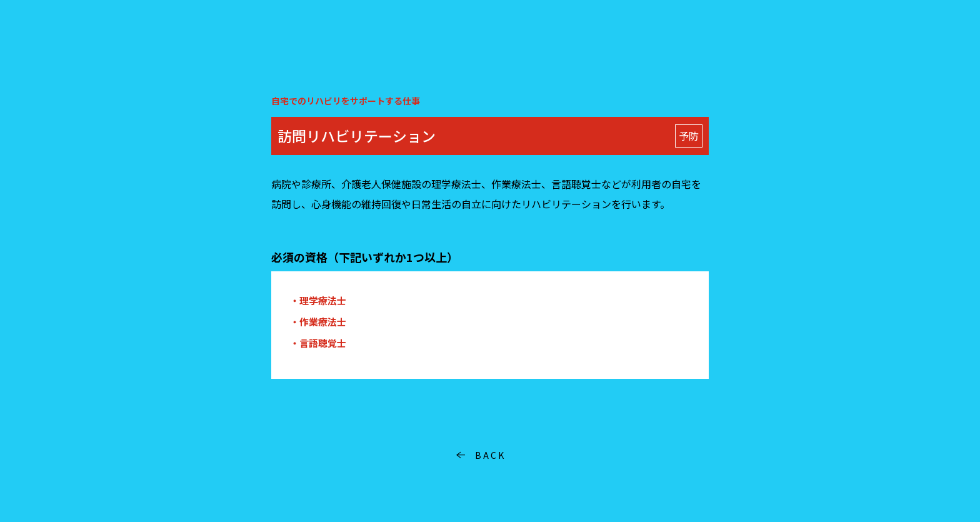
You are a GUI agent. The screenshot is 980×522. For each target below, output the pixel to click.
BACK (490, 455)
